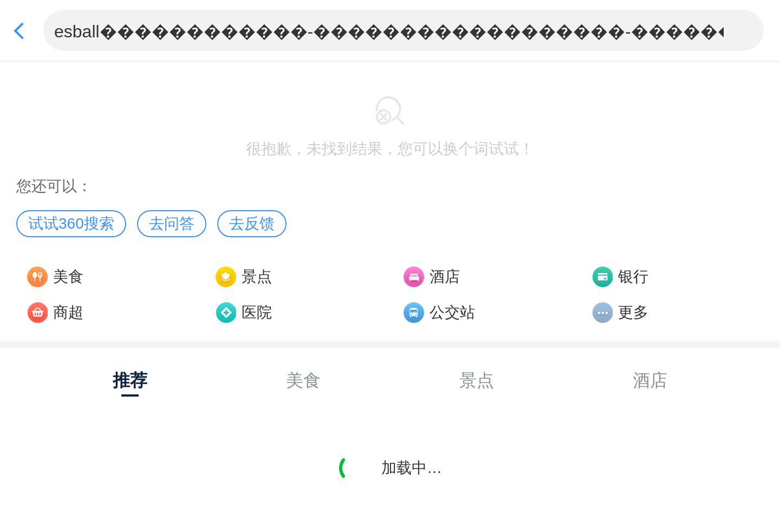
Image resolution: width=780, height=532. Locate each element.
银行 (633, 277)
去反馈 (252, 223)
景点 (257, 277)
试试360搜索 (71, 223)
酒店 (445, 277)
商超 (68, 312)
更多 (633, 312)
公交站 (452, 312)
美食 (68, 277)
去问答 (172, 223)
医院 (257, 312)
